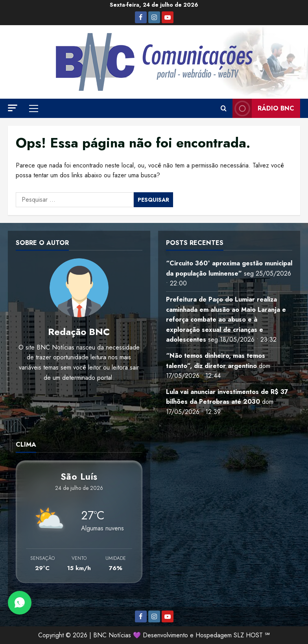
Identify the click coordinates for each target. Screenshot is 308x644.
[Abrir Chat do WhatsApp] (20, 603)
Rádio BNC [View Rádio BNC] (263, 108)
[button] (13, 108)
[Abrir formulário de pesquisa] (224, 109)
